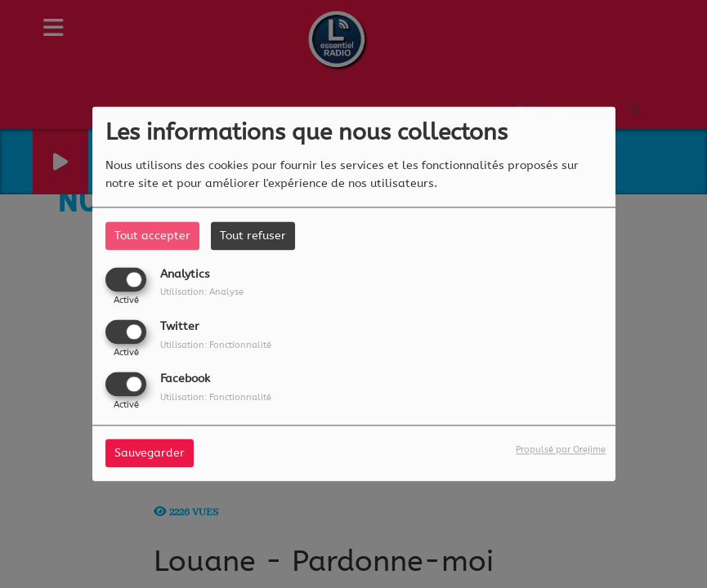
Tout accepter (152, 236)
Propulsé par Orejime (561, 450)
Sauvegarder (150, 454)
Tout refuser (253, 236)
